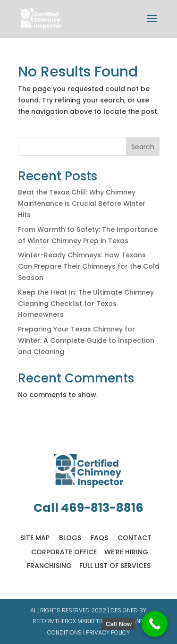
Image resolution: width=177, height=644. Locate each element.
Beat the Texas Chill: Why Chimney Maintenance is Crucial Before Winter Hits (82, 203)
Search (143, 147)
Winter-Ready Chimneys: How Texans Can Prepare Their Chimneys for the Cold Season (89, 266)
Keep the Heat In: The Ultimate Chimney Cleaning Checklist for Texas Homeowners (86, 304)
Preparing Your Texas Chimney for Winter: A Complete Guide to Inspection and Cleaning (86, 340)
